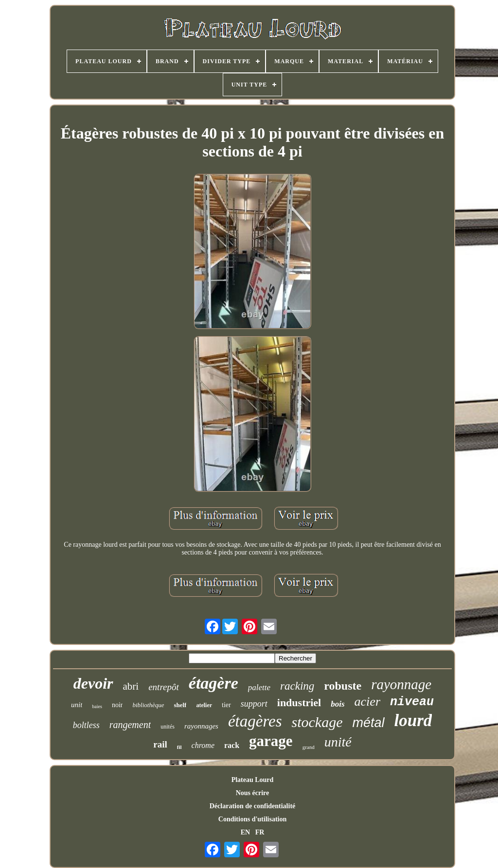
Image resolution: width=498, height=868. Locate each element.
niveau (412, 702)
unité (338, 742)
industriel (299, 703)
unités (168, 727)
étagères (255, 721)
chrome (203, 745)
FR (260, 832)
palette (259, 687)
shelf (180, 705)
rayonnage (401, 684)
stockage (317, 722)
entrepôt (164, 687)
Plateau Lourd (253, 780)
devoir (93, 683)
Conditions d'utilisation (252, 819)
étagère (213, 683)
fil (179, 747)
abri (131, 686)
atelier (204, 705)
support (254, 704)
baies (97, 706)
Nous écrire (253, 793)
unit (77, 705)
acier (367, 702)
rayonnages (201, 726)
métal (368, 723)
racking (297, 686)
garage (271, 741)
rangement (130, 725)
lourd (413, 720)
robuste (343, 686)
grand (309, 747)
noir (117, 705)
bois (338, 704)
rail (160, 744)
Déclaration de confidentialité (253, 806)
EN (245, 832)
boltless (86, 725)
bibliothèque (148, 705)
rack (232, 745)
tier (226, 705)
